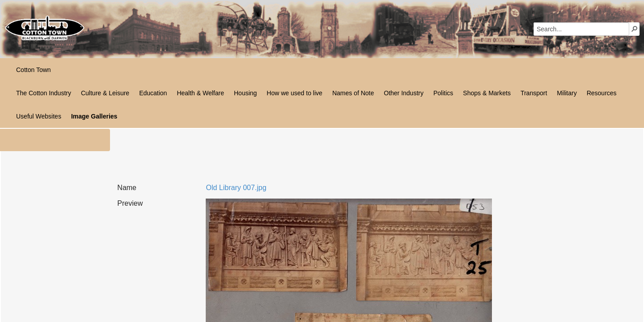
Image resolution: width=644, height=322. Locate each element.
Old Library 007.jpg (236, 188)
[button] (635, 29)
